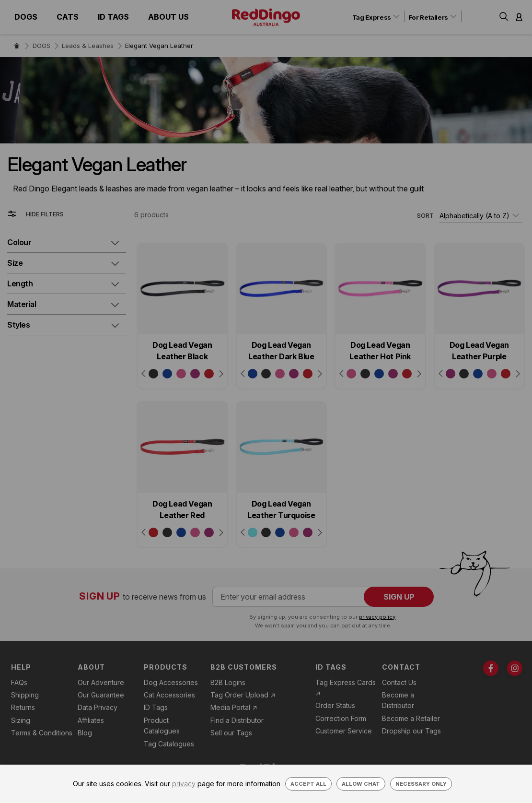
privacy (184, 784)
